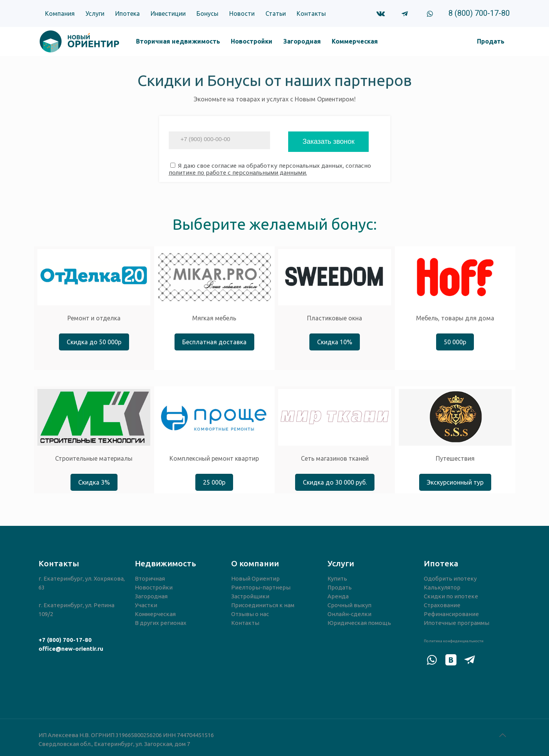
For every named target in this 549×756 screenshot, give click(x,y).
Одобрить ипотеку (450, 578)
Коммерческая (155, 614)
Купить (337, 578)
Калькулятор (442, 587)
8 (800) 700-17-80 (479, 13)
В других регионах (161, 623)
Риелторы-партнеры (261, 587)
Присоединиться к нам (263, 605)
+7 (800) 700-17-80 (65, 640)
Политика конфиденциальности (454, 641)
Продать (340, 587)
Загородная (151, 596)
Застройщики (250, 596)
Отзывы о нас (250, 614)
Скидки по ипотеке (451, 596)
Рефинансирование (451, 614)
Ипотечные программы (457, 623)
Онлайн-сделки (349, 614)
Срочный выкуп (349, 605)
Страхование (442, 605)
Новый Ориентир (255, 578)
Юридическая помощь (359, 623)
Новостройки (154, 587)
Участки (146, 605)
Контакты (245, 623)
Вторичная (150, 578)
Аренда (338, 596)
